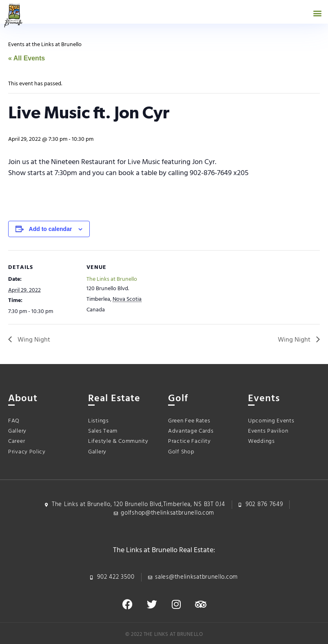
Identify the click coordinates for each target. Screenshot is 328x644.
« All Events (27, 58)
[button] (317, 13)
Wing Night (33, 340)
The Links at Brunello (112, 279)
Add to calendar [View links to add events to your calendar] (51, 229)
